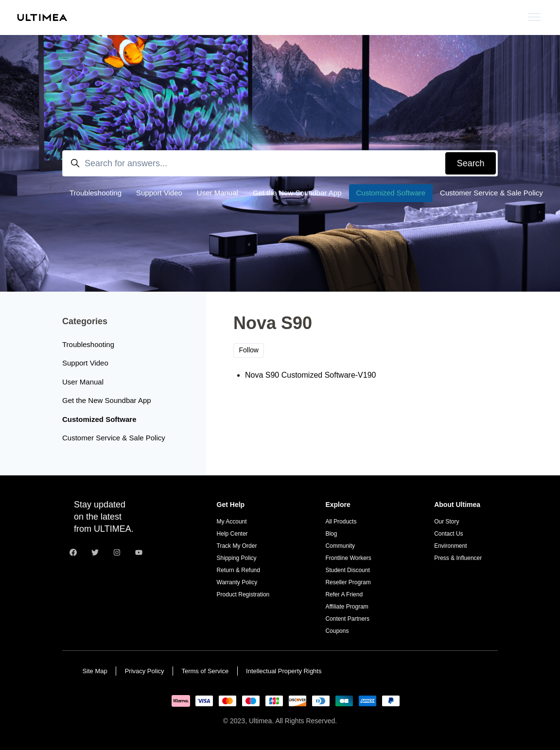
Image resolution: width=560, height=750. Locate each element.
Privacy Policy (145, 671)
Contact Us (448, 534)
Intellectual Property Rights (284, 671)
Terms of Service (205, 671)
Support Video (159, 193)
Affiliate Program (347, 607)
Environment (450, 546)
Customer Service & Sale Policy (491, 193)
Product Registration (243, 594)
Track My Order (237, 546)
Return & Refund (238, 570)
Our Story (446, 522)
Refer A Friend (344, 594)
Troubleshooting (96, 193)
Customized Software (391, 193)
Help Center (232, 534)
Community (340, 546)
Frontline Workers (348, 558)
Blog (331, 534)
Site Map (95, 671)
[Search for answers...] (280, 163)
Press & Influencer (458, 558)
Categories (85, 321)
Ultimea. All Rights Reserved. (293, 721)
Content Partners (347, 619)
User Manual (218, 193)
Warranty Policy (237, 582)
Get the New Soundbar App (297, 193)
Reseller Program (348, 582)
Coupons (337, 631)
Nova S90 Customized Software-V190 (310, 375)
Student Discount (347, 570)
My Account (232, 522)
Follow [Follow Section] (249, 350)
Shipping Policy (237, 558)
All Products (341, 522)
